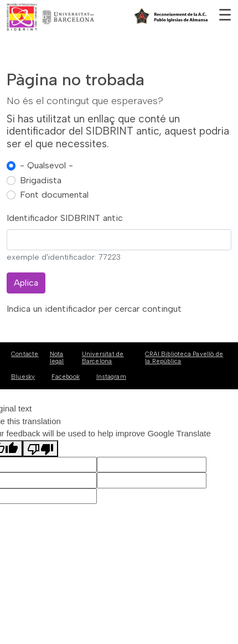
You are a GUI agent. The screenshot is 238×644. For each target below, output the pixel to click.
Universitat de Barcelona (103, 358)
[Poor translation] (40, 449)
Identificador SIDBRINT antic (65, 218)
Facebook (66, 377)
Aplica (26, 283)
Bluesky (23, 377)
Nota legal (57, 358)
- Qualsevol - (46, 165)
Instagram (111, 377)
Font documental (54, 195)
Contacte (25, 354)
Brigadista (41, 180)
